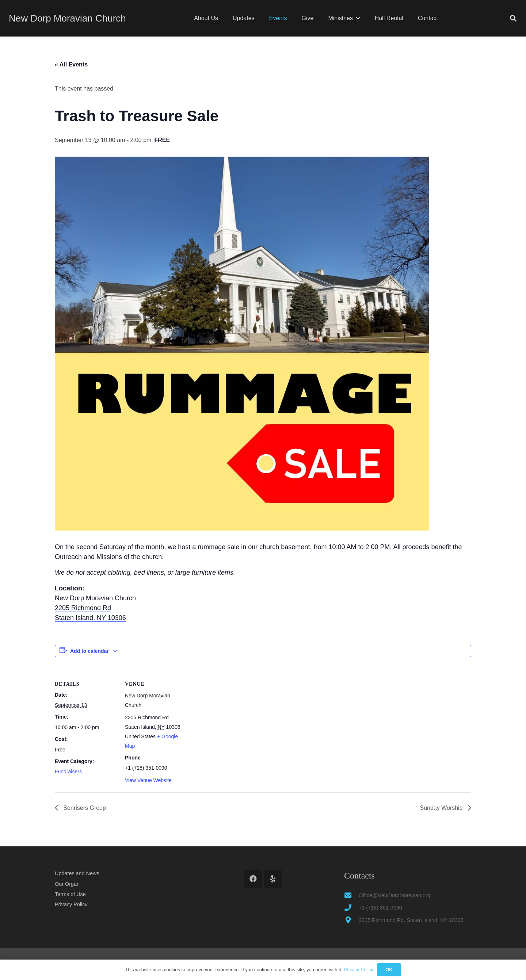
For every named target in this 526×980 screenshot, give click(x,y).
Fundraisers (68, 772)
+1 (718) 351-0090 (380, 908)
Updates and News (77, 873)
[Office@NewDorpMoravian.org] (351, 895)
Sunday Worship (442, 808)
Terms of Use (70, 894)
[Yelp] (273, 879)
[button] (357, 18)
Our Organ (67, 884)
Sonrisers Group (84, 808)
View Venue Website (148, 780)
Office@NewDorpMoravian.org (394, 895)
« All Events (71, 64)
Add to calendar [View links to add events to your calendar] (89, 651)
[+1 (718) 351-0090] (351, 908)
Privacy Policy (71, 904)
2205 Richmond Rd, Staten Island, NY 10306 (411, 920)
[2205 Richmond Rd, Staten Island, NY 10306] (351, 920)
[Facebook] (253, 879)
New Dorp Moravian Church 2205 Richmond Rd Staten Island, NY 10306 (95, 608)
